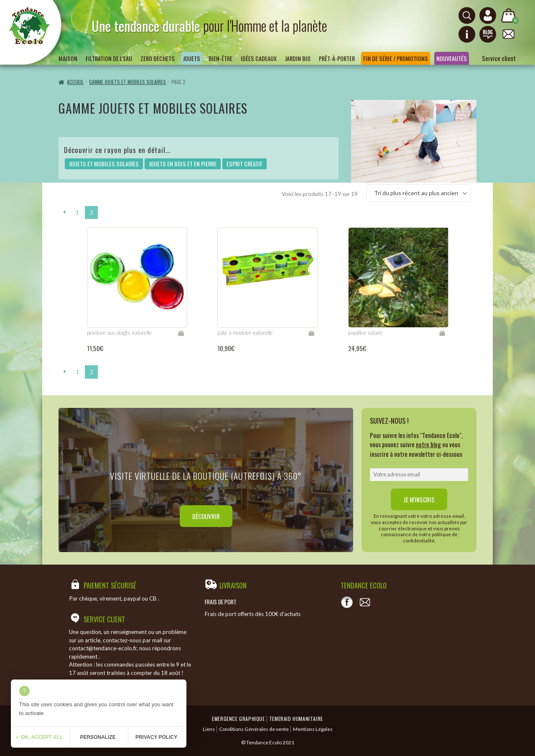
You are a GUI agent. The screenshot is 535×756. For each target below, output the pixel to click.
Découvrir (206, 516)
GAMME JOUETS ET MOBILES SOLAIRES (127, 82)
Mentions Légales (313, 729)
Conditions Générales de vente (254, 729)
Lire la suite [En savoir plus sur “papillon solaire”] (442, 333)
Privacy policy (156, 737)
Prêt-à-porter (337, 58)
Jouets (192, 58)
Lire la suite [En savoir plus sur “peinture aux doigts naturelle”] (181, 333)
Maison (68, 58)
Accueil (75, 82)
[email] (419, 475)
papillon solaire (366, 333)
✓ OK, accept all (39, 737)
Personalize (98, 737)
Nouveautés (452, 58)
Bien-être (220, 58)
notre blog (428, 444)
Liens (209, 729)
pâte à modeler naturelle (245, 333)
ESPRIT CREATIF (245, 164)
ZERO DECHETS (158, 58)
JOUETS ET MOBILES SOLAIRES (104, 164)
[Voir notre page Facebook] (347, 602)
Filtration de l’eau (109, 58)
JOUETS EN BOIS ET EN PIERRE (183, 164)
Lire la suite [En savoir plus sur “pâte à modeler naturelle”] (311, 333)
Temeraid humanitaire (296, 719)
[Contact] (365, 602)
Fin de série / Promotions (396, 58)
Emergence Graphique (238, 719)
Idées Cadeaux (259, 58)
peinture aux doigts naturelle (119, 333)
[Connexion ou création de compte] (488, 15)
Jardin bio (298, 58)
